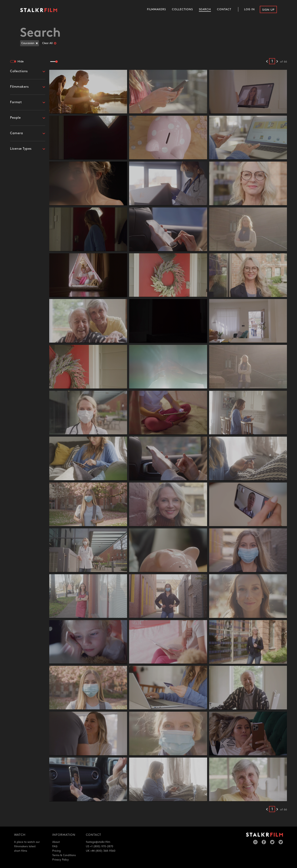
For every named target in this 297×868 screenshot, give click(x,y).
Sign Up (268, 10)
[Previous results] (267, 62)
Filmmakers (156, 9)
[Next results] (277, 62)
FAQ (55, 846)
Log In (249, 9)
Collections (182, 9)
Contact (224, 9)
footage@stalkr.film (98, 842)
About (56, 842)
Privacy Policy (61, 860)
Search (205, 9)
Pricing (57, 851)
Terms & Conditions (64, 855)
